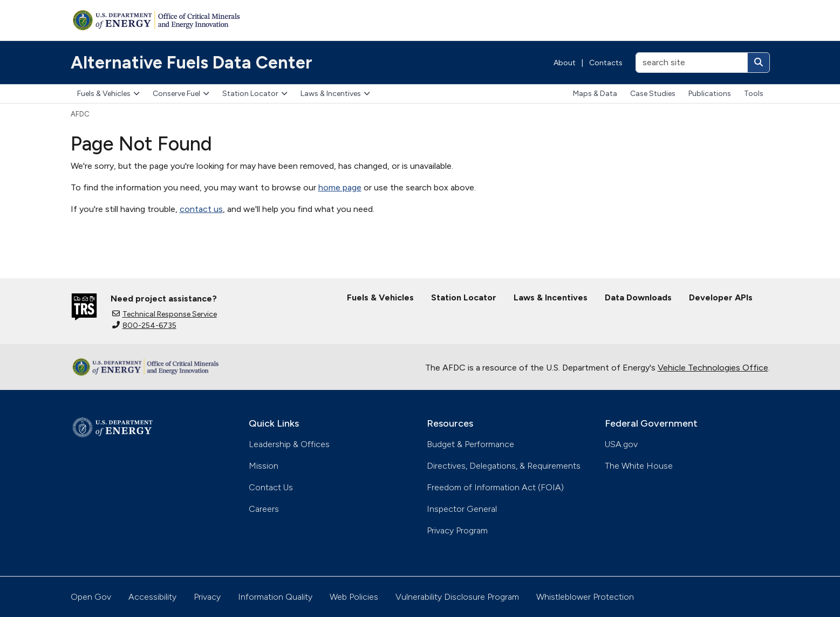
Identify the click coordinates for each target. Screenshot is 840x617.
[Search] (759, 63)
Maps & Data (595, 94)
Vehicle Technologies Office (713, 368)
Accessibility (152, 597)
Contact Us (271, 487)
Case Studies (653, 94)
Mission (264, 466)
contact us (201, 209)
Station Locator (255, 94)
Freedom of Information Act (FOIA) (495, 487)
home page (340, 187)
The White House (639, 466)
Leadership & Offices (289, 444)
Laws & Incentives (335, 94)
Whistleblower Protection (585, 597)
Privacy (207, 597)
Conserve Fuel (181, 94)
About (565, 63)
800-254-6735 (144, 325)
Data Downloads (638, 297)
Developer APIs (721, 297)
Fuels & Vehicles (108, 94)
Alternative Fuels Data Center (192, 63)
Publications (710, 94)
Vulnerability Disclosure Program (457, 597)
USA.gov (621, 444)
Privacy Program (457, 530)
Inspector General (462, 509)
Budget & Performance (470, 444)
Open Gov (91, 597)
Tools (754, 94)
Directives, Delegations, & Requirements (504, 466)
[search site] (692, 63)
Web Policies (354, 597)
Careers (264, 509)
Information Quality (275, 597)
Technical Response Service (165, 314)
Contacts (606, 63)
